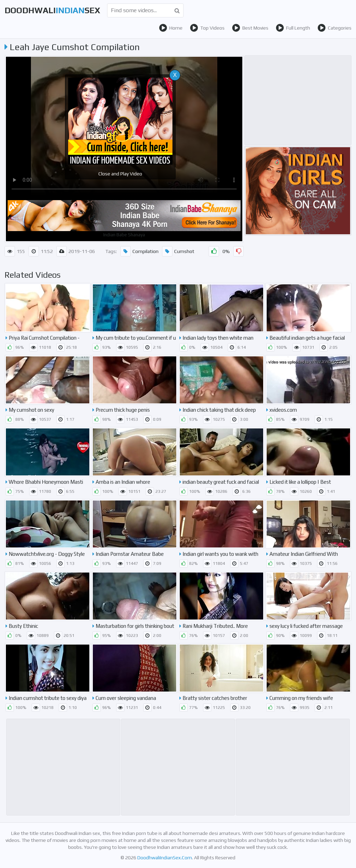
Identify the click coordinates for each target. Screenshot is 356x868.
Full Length (293, 28)
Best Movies (250, 28)
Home (171, 28)
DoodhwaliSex (52, 10)
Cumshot (178, 251)
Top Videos (207, 28)
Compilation (139, 251)
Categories (334, 28)
